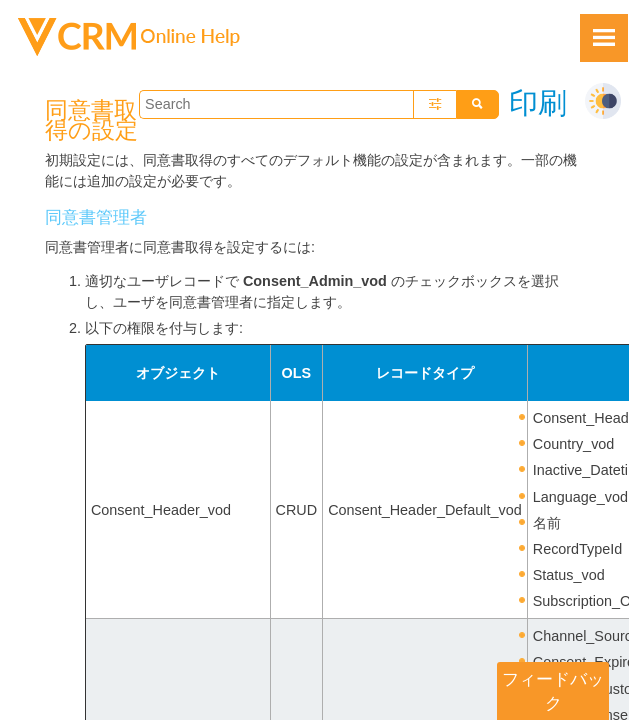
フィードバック (553, 691)
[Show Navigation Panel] (604, 38)
